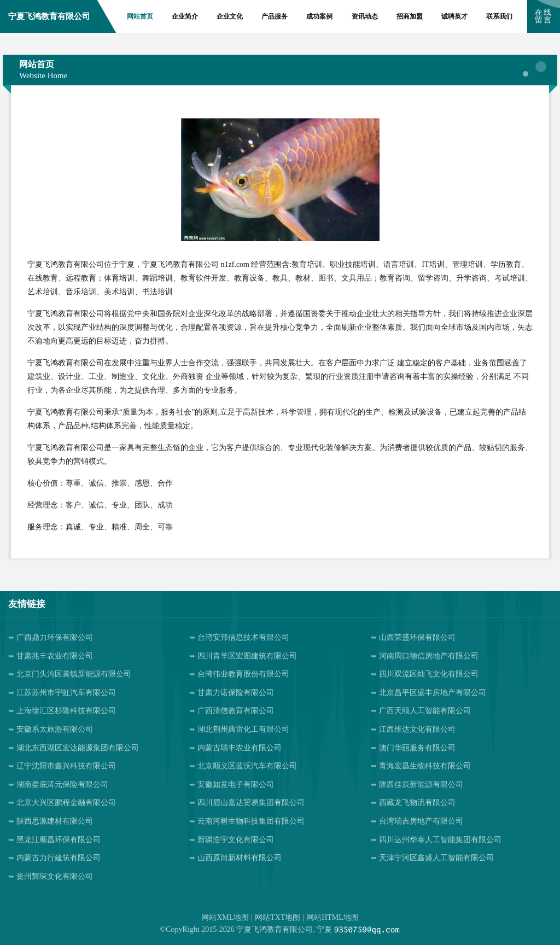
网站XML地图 (225, 917)
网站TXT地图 (278, 917)
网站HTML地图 (332, 917)
